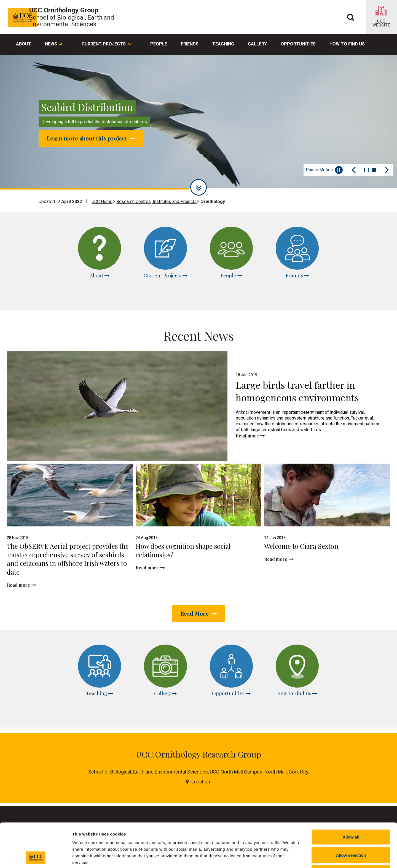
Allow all (351, 796)
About (24, 44)
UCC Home (102, 202)
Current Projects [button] (106, 45)
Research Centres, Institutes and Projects (156, 202)
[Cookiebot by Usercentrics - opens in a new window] (36, 857)
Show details (289, 857)
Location (198, 744)
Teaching (223, 44)
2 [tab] (374, 170)
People (159, 44)
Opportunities (298, 44)
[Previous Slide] (354, 170)
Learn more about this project (91, 138)
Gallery (257, 44)
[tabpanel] (198, 122)
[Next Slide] (387, 170)
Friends (190, 44)
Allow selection (351, 814)
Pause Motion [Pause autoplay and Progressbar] (324, 170)
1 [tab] (366, 170)
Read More (199, 595)
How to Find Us (347, 44)
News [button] (54, 45)
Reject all (351, 832)
